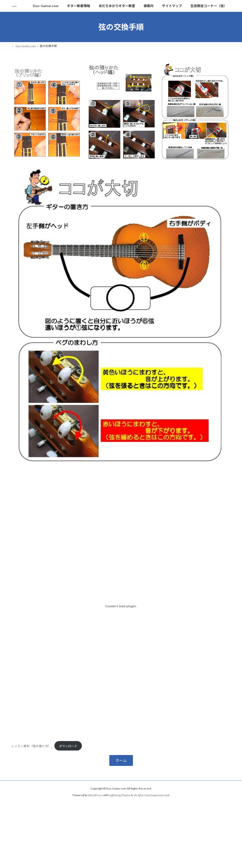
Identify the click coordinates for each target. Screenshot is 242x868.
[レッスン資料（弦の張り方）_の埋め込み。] (121, 606)
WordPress (95, 795)
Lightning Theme (120, 795)
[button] (121, 760)
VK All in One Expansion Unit (151, 795)
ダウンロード (68, 746)
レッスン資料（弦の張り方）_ (32, 746)
